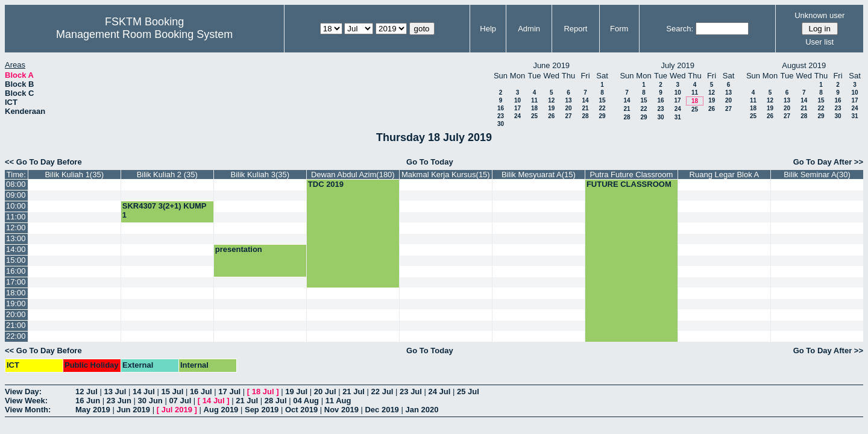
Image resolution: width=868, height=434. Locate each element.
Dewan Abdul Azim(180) (353, 175)
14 (585, 100)
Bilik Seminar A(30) (817, 175)
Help (488, 29)
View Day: (23, 392)
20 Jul (325, 392)
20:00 (16, 314)
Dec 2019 (382, 410)
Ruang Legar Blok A (725, 175)
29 (602, 116)
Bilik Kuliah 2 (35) (167, 175)
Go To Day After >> (828, 162)
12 (551, 100)
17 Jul (229, 392)
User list (819, 42)
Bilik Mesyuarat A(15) (539, 175)
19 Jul (296, 392)
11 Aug (338, 401)
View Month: (28, 410)
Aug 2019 (221, 410)
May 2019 (93, 410)
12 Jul (86, 392)
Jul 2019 (177, 410)
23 (501, 116)
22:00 (16, 336)
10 (517, 100)
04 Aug (306, 401)
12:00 (16, 228)
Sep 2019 (262, 410)
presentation (239, 249)
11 (534, 100)
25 (534, 116)
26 (551, 116)
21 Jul (354, 392)
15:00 (16, 260)
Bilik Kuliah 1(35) (74, 175)
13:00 (16, 238)
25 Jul (468, 392)
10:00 (16, 206)
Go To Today (430, 162)
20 (568, 108)
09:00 (16, 195)
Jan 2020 (422, 410)
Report (575, 29)
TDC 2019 (326, 184)
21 (585, 108)
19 (551, 108)
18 (534, 108)
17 (517, 108)
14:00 (16, 249)
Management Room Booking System (144, 34)
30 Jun (150, 401)
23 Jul (411, 392)
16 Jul (201, 392)
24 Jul (440, 392)
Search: (680, 29)
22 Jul (382, 392)
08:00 (16, 184)
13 (568, 100)
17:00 (16, 282)
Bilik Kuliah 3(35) (260, 175)
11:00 (16, 217)
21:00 (16, 325)
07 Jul (180, 401)
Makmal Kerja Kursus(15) (446, 175)
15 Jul (172, 392)
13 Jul (115, 392)
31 (678, 117)
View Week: (26, 401)
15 (602, 100)
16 (501, 108)
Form (619, 29)
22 (602, 108)
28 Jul (276, 401)
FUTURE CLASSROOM (629, 184)
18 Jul (263, 392)
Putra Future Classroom (631, 175)
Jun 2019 (133, 410)
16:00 (16, 271)
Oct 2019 (301, 410)
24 (517, 116)
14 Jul (144, 392)
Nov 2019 (341, 410)
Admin (529, 29)
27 (568, 116)
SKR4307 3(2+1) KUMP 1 (165, 210)
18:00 (16, 293)
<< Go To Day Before (43, 162)
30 (501, 124)
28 (585, 116)
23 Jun (119, 401)
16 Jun (88, 401)
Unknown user (819, 15)
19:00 (16, 303)
